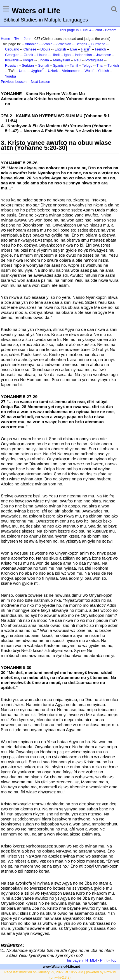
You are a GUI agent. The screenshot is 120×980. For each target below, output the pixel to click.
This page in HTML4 (75, 30)
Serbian (28, 66)
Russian (11, 66)
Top (113, 960)
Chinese (30, 49)
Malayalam (62, 60)
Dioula (45, 49)
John (28, 39)
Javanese (104, 55)
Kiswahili (12, 60)
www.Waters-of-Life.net (61, 967)
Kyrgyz (28, 60)
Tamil (74, 66)
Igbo (67, 55)
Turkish (113, 66)
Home (5, 39)
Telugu (87, 66)
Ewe (74, 49)
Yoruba (10, 76)
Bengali (81, 44)
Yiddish (103, 71)
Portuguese (95, 60)
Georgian (12, 55)
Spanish (59, 66)
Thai (100, 66)
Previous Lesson (14, 82)
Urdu (23, 71)
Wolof (89, 71)
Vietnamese (71, 71)
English (60, 49)
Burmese (98, 44)
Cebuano (12, 49)
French (101, 49)
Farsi (85, 49)
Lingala (43, 60)
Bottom (111, 30)
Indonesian (83, 55)
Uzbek (53, 71)
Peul (78, 60)
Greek (28, 55)
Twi (17, 39)
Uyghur (36, 71)
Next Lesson (40, 82)
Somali (43, 66)
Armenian (64, 44)
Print (98, 30)
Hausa (42, 55)
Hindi (56, 55)
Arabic (47, 44)
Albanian (32, 44)
